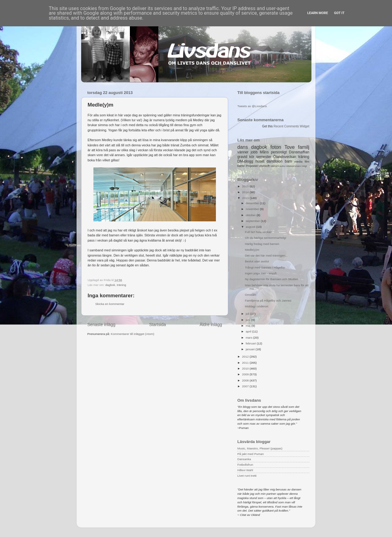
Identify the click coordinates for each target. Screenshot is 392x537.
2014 (246, 192)
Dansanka (244, 459)
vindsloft (264, 166)
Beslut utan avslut (257, 261)
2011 (246, 363)
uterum (275, 166)
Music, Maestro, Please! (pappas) (260, 448)
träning (122, 285)
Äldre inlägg (211, 325)
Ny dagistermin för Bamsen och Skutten (272, 279)
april (249, 331)
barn (288, 161)
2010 (246, 368)
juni (248, 320)
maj (249, 326)
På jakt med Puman (251, 454)
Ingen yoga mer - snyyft (261, 273)
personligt (279, 152)
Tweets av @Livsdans (252, 106)
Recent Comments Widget (291, 126)
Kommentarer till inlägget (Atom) (133, 334)
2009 (246, 374)
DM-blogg (245, 161)
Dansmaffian (299, 152)
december (253, 203)
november (253, 209)
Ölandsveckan (285, 157)
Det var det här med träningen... (266, 255)
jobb (254, 152)
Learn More (318, 13)
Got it (339, 13)
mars (249, 338)
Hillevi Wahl (245, 470)
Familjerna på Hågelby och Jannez (268, 300)
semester (264, 157)
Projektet (252, 166)
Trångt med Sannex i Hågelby (265, 267)
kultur (283, 166)
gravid (242, 157)
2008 (246, 380)
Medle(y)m (252, 250)
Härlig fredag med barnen (262, 244)
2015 (246, 186)
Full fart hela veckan (258, 232)
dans (243, 147)
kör (252, 157)
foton (276, 147)
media (298, 161)
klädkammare (294, 166)
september (253, 221)
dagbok (110, 285)
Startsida (158, 325)
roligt (304, 166)
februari (251, 343)
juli (248, 314)
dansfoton (274, 161)
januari (251, 349)
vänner (243, 152)
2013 (246, 198)
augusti (251, 227)
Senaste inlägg (101, 325)
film (307, 161)
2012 (246, 357)
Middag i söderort (257, 306)
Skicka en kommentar (110, 304)
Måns (264, 152)
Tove (290, 147)
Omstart (250, 295)
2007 (246, 386)
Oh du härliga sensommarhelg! (266, 238)
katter (241, 166)
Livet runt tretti (247, 476)
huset (260, 161)
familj (304, 147)
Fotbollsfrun (245, 465)
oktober (251, 215)
